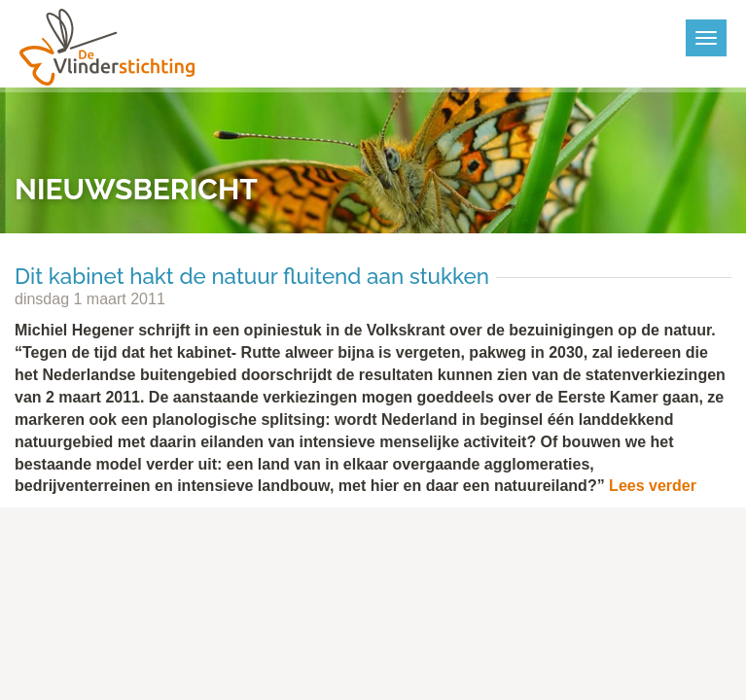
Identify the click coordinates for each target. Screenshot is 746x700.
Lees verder (653, 486)
